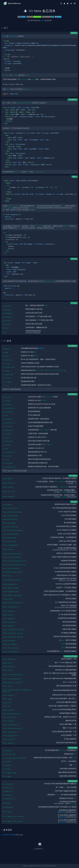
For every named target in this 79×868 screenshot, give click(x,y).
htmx (43, 20)
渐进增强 (41, 348)
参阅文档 (62, 812)
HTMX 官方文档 (9, 835)
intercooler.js (13, 36)
